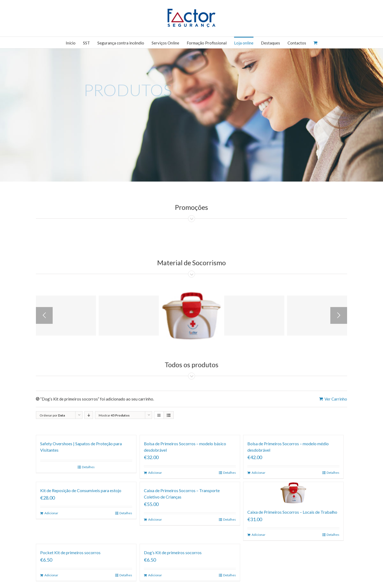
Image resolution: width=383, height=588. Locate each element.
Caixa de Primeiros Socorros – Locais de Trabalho (292, 512)
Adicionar (155, 473)
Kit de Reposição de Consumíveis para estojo (81, 490)
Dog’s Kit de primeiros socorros (173, 552)
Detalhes (88, 467)
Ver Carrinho (336, 399)
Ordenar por (52, 415)
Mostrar (114, 415)
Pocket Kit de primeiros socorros (70, 552)
